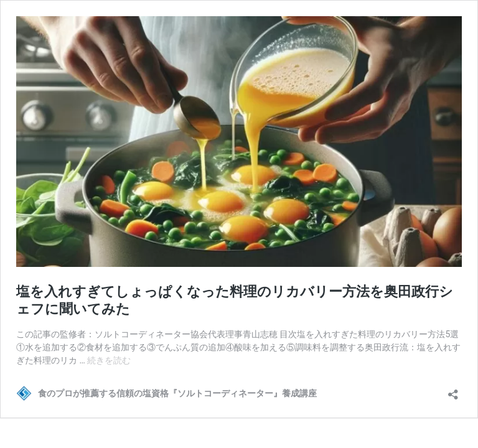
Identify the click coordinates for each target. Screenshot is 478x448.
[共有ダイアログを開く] (453, 390)
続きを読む (109, 360)
